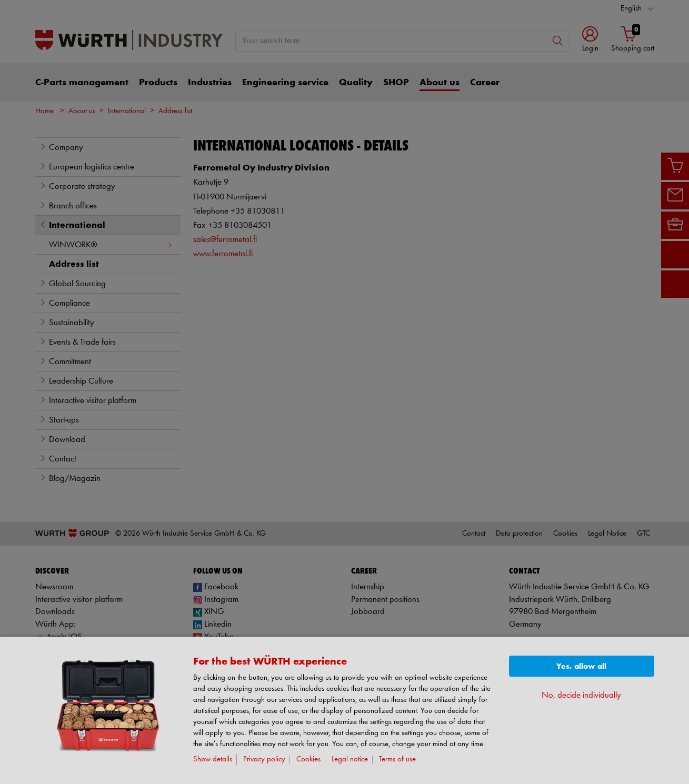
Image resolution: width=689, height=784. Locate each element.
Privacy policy (264, 760)
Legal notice (350, 760)
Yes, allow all (581, 666)
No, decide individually (581, 695)
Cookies (308, 760)
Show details (213, 760)
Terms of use (397, 760)
